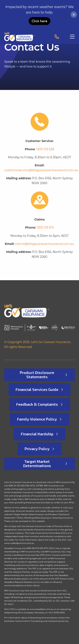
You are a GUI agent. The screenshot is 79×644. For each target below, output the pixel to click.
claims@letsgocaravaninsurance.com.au (45, 244)
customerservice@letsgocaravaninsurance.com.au (41, 170)
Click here (39, 21)
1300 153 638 (45, 149)
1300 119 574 (45, 228)
